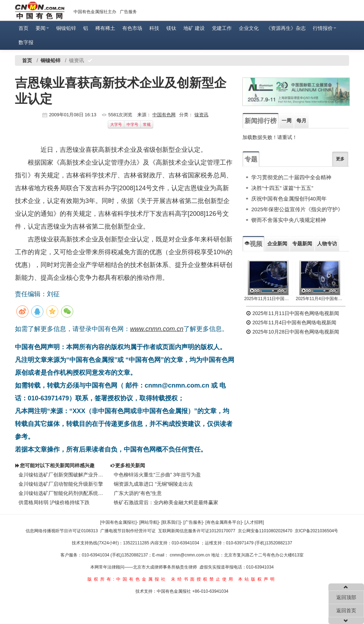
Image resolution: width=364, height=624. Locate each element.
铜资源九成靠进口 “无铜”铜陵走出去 (153, 484)
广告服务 (128, 12)
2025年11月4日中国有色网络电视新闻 (320, 299)
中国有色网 (164, 115)
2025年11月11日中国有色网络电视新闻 (268, 299)
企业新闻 (277, 244)
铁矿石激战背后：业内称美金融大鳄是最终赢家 (166, 502)
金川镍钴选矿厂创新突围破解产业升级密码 (61, 475)
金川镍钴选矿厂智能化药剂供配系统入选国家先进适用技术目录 (61, 493)
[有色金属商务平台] (224, 522)
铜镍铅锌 (66, 28)
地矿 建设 (194, 28)
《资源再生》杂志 (286, 28)
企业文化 (249, 28)
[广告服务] (193, 522)
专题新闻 (302, 244)
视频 (253, 244)
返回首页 (346, 610)
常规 (147, 124)
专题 (251, 159)
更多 (340, 159)
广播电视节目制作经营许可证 (128, 531)
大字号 (116, 124)
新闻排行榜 (261, 121)
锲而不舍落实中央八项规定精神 (289, 220)
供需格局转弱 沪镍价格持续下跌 (54, 502)
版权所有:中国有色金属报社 (127, 579)
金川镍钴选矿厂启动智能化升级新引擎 (61, 484)
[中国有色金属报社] (119, 522)
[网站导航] (149, 522)
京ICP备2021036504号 (317, 531)
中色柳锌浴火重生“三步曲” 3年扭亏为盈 (157, 475)
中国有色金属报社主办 (95, 12)
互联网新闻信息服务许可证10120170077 (197, 531)
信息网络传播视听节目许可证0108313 (62, 531)
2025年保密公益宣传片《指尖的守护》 (297, 209)
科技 (154, 28)
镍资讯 (201, 115)
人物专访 (327, 244)
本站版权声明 (257, 579)
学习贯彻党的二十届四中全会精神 (291, 177)
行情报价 (325, 28)
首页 (23, 28)
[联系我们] (171, 522)
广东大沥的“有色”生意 (138, 493)
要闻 (42, 28)
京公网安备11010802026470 (265, 531)
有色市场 (132, 28)
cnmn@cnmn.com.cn (191, 555)
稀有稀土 (105, 28)
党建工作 (222, 28)
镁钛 (171, 28)
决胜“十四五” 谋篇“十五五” (282, 188)
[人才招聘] (254, 522)
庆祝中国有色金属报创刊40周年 (289, 199)
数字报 (26, 42)
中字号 (132, 124)
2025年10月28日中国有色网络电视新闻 (293, 332)
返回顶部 (346, 597)
